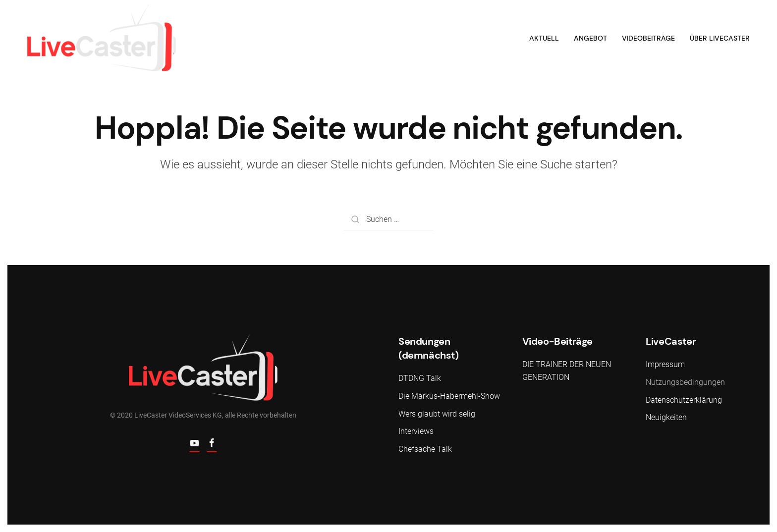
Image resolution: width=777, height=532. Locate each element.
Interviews (416, 431)
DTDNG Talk (420, 378)
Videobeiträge (648, 38)
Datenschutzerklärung (684, 400)
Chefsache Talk (425, 449)
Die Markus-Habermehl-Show (449, 396)
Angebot (590, 38)
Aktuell (544, 38)
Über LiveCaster (720, 38)
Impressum (665, 364)
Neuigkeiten (666, 417)
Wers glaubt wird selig (437, 414)
